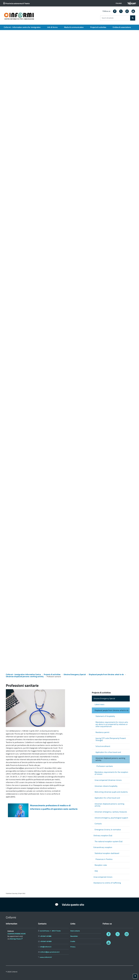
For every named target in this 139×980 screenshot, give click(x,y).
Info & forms (52, 27)
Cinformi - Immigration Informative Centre (23, 674)
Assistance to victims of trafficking (107, 883)
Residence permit (102, 732)
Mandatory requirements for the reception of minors (111, 773)
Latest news (99, 704)
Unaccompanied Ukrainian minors (108, 780)
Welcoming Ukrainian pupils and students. (111, 792)
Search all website (108, 18)
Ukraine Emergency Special (75, 674)
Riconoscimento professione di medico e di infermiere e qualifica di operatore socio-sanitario (54, 807)
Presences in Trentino (104, 859)
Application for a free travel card (108, 752)
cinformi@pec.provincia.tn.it (50, 952)
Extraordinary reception (103, 847)
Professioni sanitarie (105, 766)
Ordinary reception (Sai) (103, 835)
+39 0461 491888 (46, 936)
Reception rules (101, 865)
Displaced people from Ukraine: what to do (106, 674)
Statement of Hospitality (105, 716)
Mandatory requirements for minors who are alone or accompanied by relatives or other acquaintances (112, 724)
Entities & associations (122, 27)
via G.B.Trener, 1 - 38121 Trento (50, 931)
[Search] (133, 18)
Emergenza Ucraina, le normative (108, 830)
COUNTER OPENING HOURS (17, 934)
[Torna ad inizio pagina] (135, 976)
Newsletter (74, 936)
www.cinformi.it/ (46, 957)
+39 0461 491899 (46, 941)
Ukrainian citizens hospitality (106, 786)
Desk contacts (75, 931)
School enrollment (103, 746)
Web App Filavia (16, 939)
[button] (118, 3)
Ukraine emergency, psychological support (111, 818)
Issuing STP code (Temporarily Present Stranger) (111, 739)
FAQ (96, 871)
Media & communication (74, 27)
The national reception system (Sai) (109, 841)
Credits (73, 941)
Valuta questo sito (69, 905)
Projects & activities (98, 27)
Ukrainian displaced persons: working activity (25, 676)
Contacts (98, 824)
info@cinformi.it (46, 947)
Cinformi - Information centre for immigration (22, 27)
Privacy (73, 947)
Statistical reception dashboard (107, 853)
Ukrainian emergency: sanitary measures (111, 812)
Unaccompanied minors (103, 877)
